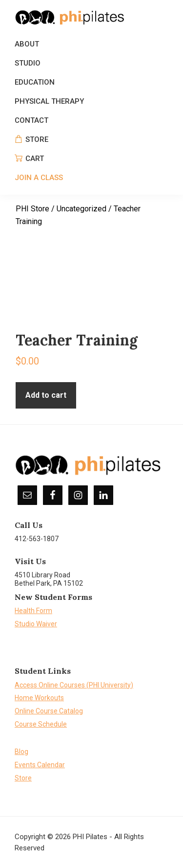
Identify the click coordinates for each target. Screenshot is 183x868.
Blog (21, 752)
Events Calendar (40, 765)
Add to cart (46, 395)
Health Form (33, 611)
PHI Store (32, 209)
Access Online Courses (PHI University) (74, 685)
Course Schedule (41, 724)
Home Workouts (39, 698)
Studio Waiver (36, 624)
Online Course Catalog (49, 711)
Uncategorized (81, 209)
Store (23, 778)
